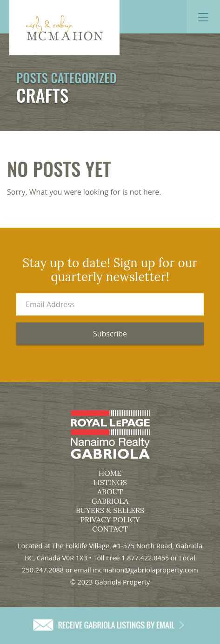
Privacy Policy (110, 519)
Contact (110, 529)
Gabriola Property (64, 28)
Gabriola (110, 501)
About (110, 492)
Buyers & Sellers (110, 510)
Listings (110, 482)
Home (110, 473)
